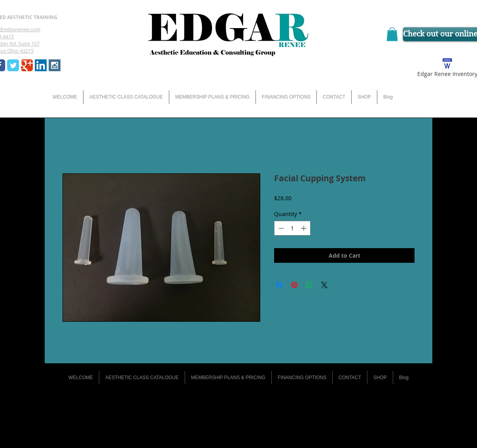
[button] (392, 34)
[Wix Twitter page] (13, 65)
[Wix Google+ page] (27, 65)
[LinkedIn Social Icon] (41, 65)
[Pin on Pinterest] (294, 285)
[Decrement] (280, 228)
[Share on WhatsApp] (309, 285)
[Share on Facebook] (279, 285)
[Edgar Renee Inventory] (447, 69)
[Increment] (304, 228)
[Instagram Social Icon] (55, 65)
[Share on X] (324, 285)
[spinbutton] (292, 228)
